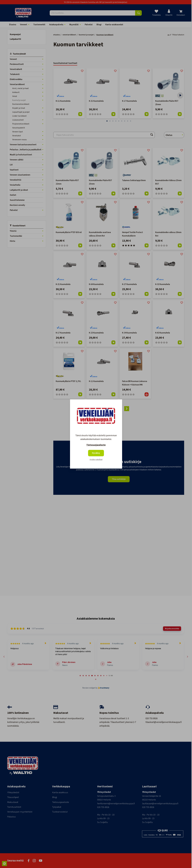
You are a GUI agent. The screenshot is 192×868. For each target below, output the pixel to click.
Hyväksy (96, 453)
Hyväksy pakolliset (96, 459)
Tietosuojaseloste (96, 445)
